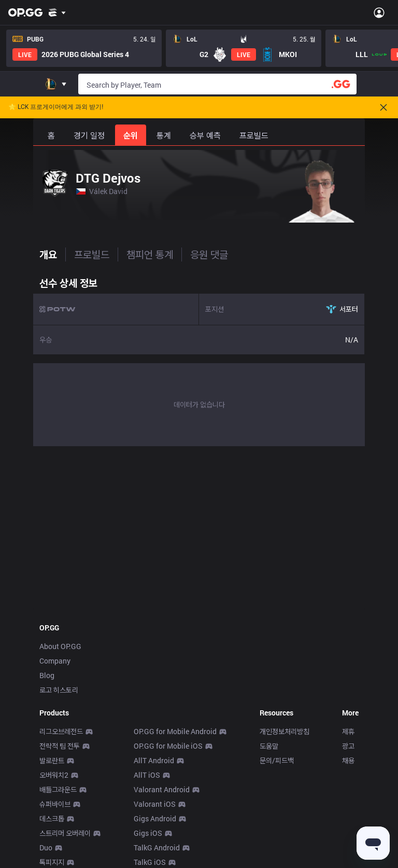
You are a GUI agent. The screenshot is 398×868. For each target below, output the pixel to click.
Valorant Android (162, 789)
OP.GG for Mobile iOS (168, 746)
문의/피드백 (277, 760)
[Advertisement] (199, 531)
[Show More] (57, 12)
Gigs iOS (148, 833)
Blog (47, 675)
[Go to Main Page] (25, 12)
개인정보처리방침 (285, 731)
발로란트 (52, 760)
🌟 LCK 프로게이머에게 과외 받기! (56, 107)
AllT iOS (147, 775)
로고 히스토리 (59, 690)
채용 (348, 760)
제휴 (348, 731)
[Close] (383, 107)
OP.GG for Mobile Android (175, 731)
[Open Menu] (379, 12)
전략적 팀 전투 (60, 746)
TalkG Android (157, 848)
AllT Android (154, 760)
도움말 (269, 746)
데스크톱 (52, 818)
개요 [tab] (48, 254)
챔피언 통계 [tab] (150, 254)
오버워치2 (54, 775)
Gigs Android (155, 818)
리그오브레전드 (61, 731)
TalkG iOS (150, 862)
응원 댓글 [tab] (209, 254)
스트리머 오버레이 (65, 833)
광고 (348, 746)
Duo (46, 848)
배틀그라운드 (58, 789)
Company (55, 661)
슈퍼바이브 (55, 804)
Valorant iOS (155, 804)
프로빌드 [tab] (92, 254)
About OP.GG (60, 646)
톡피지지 (52, 862)
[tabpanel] (199, 359)
